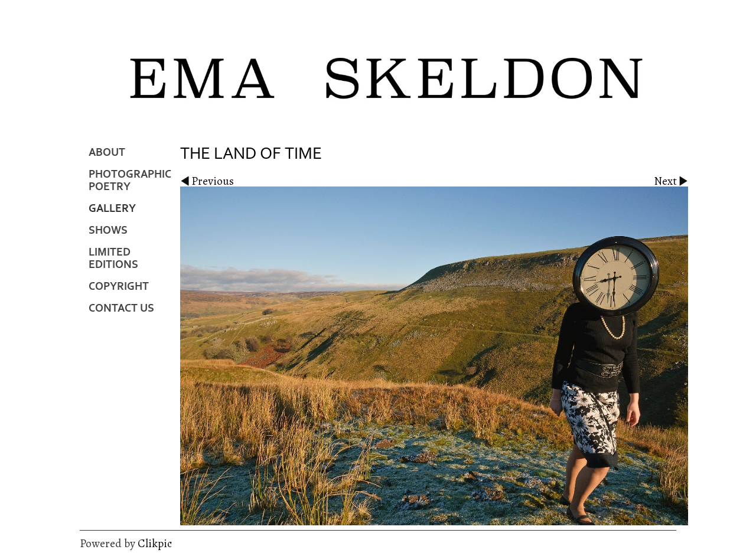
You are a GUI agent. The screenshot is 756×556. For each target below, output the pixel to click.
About (107, 153)
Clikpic (155, 543)
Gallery (112, 209)
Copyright (119, 287)
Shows (108, 230)
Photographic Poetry (130, 181)
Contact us (121, 308)
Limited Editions (113, 259)
